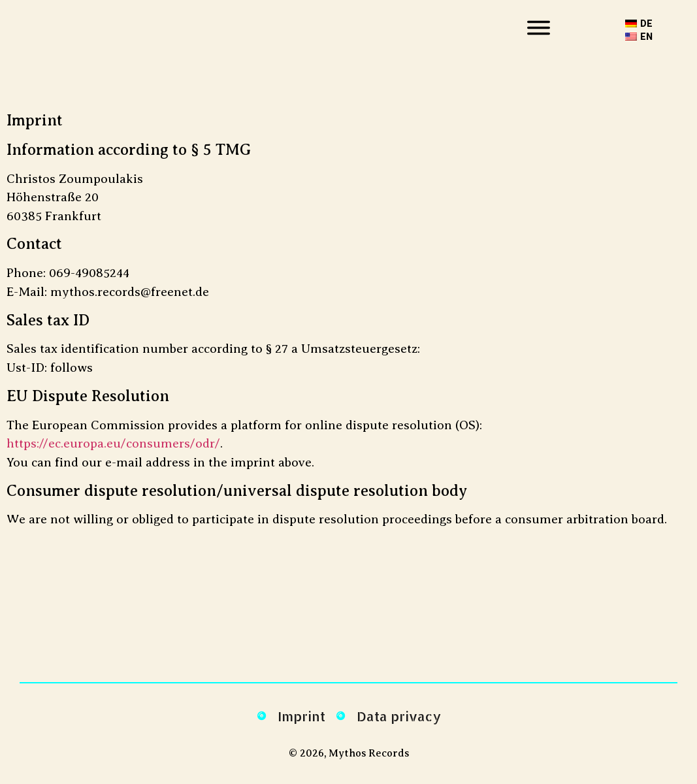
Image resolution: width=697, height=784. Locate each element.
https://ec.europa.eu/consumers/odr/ (113, 443)
